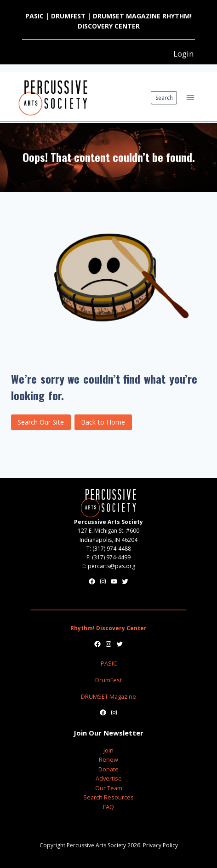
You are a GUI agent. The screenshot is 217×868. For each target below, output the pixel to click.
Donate (108, 769)
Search (164, 98)
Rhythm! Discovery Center (108, 628)
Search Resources (108, 797)
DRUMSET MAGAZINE (127, 16)
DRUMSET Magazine (108, 696)
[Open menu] (190, 98)
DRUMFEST (68, 16)
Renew (108, 759)
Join (108, 750)
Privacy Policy (160, 845)
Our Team (109, 788)
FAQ (108, 807)
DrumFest (108, 680)
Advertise (109, 778)
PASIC (34, 16)
